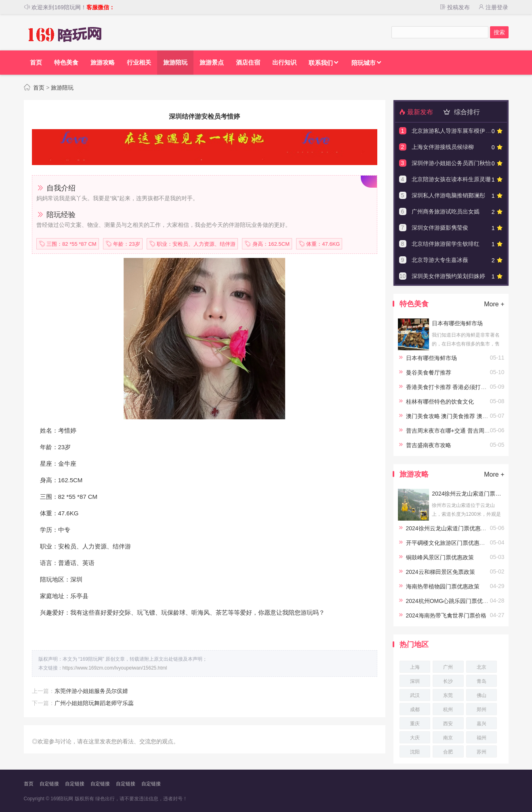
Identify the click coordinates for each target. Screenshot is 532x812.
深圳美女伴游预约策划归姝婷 (448, 276)
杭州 (448, 709)
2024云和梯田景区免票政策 (441, 572)
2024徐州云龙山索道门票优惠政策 (468, 494)
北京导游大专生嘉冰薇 (440, 260)
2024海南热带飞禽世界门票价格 (446, 615)
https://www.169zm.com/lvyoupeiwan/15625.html (115, 668)
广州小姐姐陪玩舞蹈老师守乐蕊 (94, 703)
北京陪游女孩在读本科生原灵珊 (451, 179)
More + (494, 304)
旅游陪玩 (62, 88)
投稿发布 (454, 7)
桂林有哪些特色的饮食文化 (440, 402)
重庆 (415, 724)
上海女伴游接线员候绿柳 (443, 147)
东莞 (448, 695)
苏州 (482, 752)
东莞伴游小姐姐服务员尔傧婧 (91, 691)
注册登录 (493, 7)
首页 (39, 88)
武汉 (415, 695)
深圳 (415, 681)
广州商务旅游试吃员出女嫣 (446, 211)
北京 (482, 667)
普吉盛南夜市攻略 (429, 445)
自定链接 (49, 784)
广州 (448, 667)
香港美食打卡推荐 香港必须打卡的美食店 (458, 387)
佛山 (482, 695)
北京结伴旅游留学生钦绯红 (446, 244)
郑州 (482, 709)
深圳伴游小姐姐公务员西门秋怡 (451, 163)
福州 (482, 738)
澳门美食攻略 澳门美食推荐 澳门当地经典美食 (464, 416)
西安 (448, 724)
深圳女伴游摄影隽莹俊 (440, 228)
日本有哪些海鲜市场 (457, 323)
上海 (415, 667)
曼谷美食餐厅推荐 (429, 373)
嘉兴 (482, 724)
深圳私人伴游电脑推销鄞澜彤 (448, 195)
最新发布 (416, 112)
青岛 (482, 681)
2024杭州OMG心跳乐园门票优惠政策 (453, 601)
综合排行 (461, 112)
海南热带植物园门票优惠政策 (443, 586)
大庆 (415, 738)
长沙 (448, 681)
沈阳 (415, 752)
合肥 (448, 752)
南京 (448, 738)
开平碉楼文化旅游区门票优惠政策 (448, 543)
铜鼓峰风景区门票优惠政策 (440, 557)
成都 (415, 709)
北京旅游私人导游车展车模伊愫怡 (454, 131)
